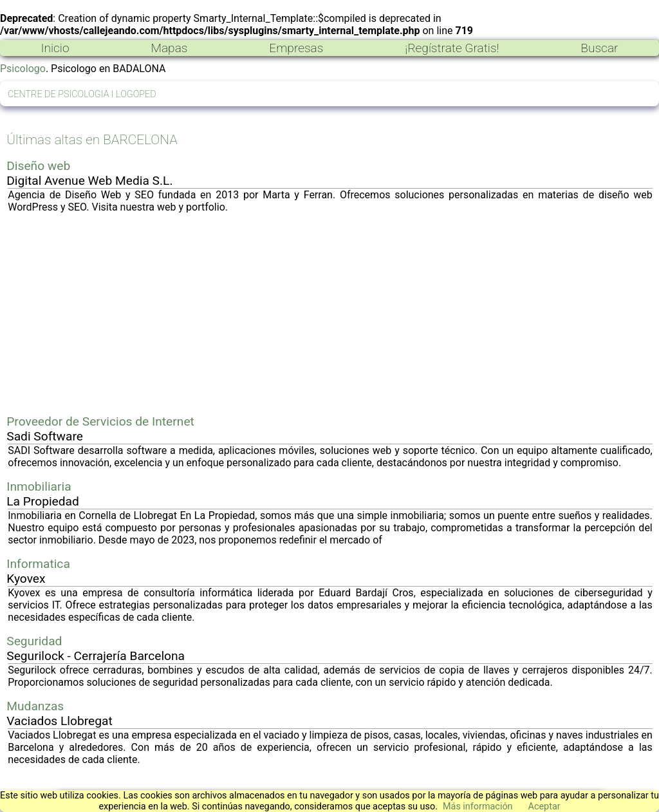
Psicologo (23, 69)
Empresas (296, 48)
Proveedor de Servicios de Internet (100, 421)
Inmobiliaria (39, 486)
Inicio (55, 48)
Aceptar (544, 807)
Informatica (38, 564)
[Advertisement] (330, 314)
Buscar (599, 48)
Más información (478, 807)
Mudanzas (35, 706)
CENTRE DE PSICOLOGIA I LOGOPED (82, 94)
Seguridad (34, 641)
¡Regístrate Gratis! (452, 48)
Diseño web (38, 166)
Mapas (169, 48)
